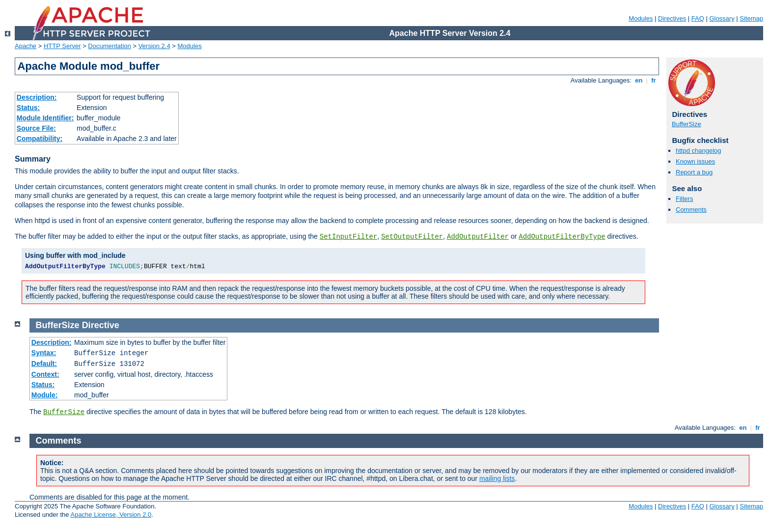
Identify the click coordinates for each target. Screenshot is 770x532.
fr (654, 80)
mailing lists (497, 478)
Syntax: (44, 353)
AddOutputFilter (478, 237)
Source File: (36, 128)
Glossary (722, 18)
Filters (684, 199)
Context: (45, 374)
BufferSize (687, 124)
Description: (37, 97)
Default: (44, 364)
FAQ (698, 18)
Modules (641, 18)
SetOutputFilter (412, 237)
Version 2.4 (154, 46)
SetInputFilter (349, 237)
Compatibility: (40, 139)
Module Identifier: (45, 118)
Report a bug (694, 172)
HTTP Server (62, 46)
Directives (672, 18)
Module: (45, 395)
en (639, 80)
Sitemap (751, 18)
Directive (101, 325)
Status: (28, 108)
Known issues (695, 161)
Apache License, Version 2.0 (111, 515)
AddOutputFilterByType (562, 237)
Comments (691, 210)
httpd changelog (699, 151)
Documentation (109, 46)
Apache (26, 46)
